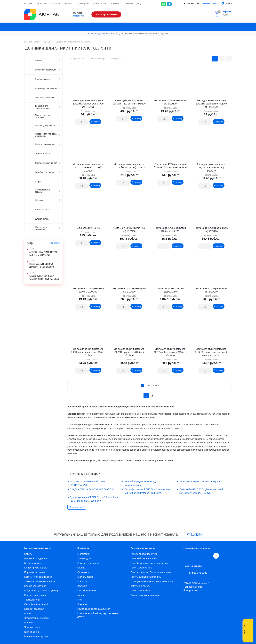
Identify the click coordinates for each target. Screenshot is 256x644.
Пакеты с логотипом (88, 563)
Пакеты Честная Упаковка (38, 577)
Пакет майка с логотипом (144, 558)
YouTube (201, 556)
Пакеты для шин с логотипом (146, 577)
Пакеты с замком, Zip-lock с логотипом (151, 572)
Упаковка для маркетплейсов (40, 581)
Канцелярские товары (36, 568)
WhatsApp (209, 556)
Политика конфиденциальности (94, 609)
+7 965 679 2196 (189, 4)
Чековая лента (32, 627)
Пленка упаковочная (35, 586)
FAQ (80, 600)
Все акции (55, 243)
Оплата (81, 568)
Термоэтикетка (32, 600)
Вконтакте (186, 556)
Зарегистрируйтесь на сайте (101, 34)
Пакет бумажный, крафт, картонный (149, 563)
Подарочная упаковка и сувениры (42, 591)
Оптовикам (83, 572)
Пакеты (28, 554)
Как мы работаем (87, 591)
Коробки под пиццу (34, 609)
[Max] (175, 4)
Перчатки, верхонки (35, 572)
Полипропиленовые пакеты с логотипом (152, 581)
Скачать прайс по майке (106, 15)
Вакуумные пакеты (140, 586)
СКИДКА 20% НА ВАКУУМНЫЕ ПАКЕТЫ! (92, 489)
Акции (81, 595)
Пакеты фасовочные (141, 568)
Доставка (82, 586)
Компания (83, 548)
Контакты (82, 581)
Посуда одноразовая (35, 595)
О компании (84, 554)
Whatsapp (249, 631)
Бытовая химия (32, 563)
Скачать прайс (85, 577)
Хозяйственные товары (37, 618)
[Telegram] (169, 4)
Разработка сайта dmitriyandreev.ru (193, 589)
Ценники (29, 623)
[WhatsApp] (164, 4)
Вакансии (82, 604)
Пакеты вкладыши (140, 591)
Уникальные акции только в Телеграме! (200, 481)
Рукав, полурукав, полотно (145, 595)
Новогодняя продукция (36, 636)
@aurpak (191, 535)
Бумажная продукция (36, 558)
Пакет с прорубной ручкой (144, 554)
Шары (27, 613)
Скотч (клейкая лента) (36, 604)
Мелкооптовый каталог (38, 548)
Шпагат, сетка (32, 632)
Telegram (194, 556)
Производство (85, 558)
